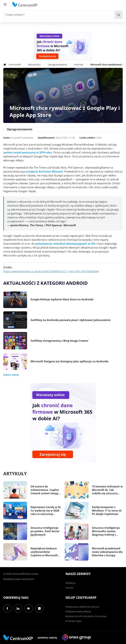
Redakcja (70, 583)
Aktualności (34, 65)
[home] (25, 4)
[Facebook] (7, 608)
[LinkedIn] (18, 608)
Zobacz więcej (11, 375)
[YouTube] (29, 608)
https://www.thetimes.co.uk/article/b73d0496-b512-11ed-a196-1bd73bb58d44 (51, 271)
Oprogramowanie (58, 65)
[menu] (5, 4)
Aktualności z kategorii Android (46, 283)
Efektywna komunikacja (78, 611)
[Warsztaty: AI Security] (63, 46)
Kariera (69, 588)
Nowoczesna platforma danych (82, 607)
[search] (119, 15)
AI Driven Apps (74, 621)
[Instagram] (39, 608)
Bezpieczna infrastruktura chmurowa (86, 616)
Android (79, 65)
